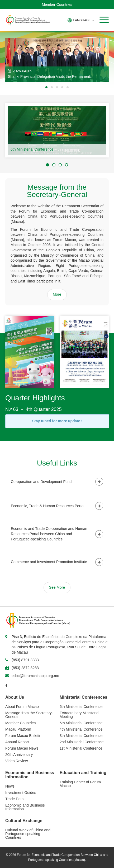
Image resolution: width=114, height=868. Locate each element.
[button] (104, 20)
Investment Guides (21, 793)
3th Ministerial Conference (81, 736)
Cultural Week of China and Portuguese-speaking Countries (28, 834)
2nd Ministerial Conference (82, 742)
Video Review (16, 761)
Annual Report (17, 742)
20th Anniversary (19, 755)
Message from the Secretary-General (29, 715)
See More (57, 587)
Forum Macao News (22, 748)
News (10, 786)
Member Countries (57, 4)
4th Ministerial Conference (81, 729)
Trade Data (15, 799)
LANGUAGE (81, 20)
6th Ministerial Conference (32, 149)
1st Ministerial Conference (81, 748)
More (57, 294)
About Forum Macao (22, 707)
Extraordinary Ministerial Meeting (79, 715)
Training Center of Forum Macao (80, 784)
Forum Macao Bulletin (23, 736)
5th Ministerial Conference (81, 723)
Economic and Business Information (25, 807)
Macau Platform (18, 729)
